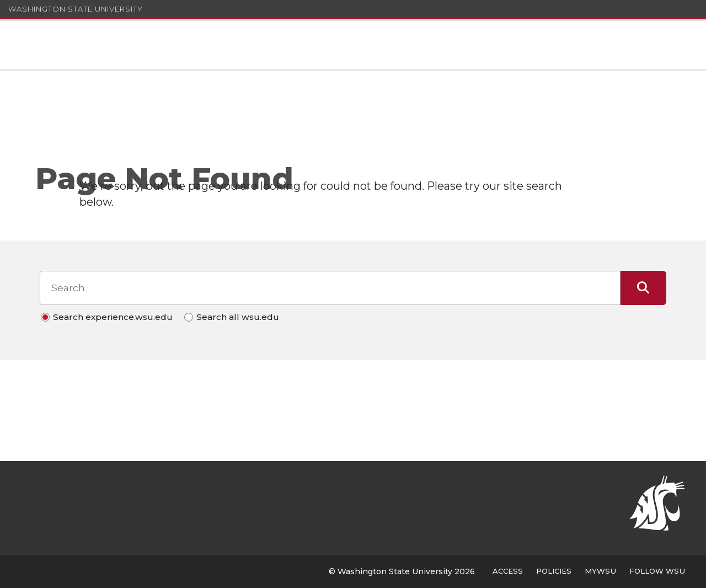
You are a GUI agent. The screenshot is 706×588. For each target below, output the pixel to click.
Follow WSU (657, 571)
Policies (554, 571)
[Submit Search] (643, 288)
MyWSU (600, 571)
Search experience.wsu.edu (113, 317)
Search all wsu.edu (238, 317)
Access (508, 571)
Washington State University (76, 9)
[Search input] (330, 288)
